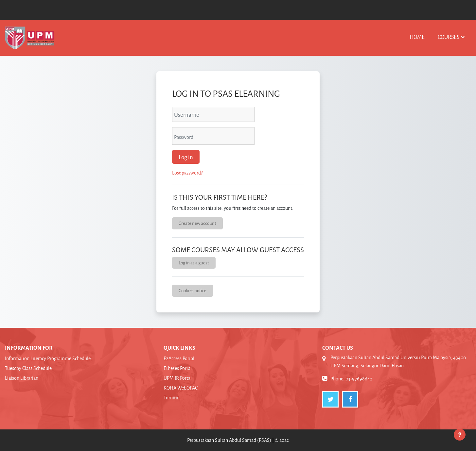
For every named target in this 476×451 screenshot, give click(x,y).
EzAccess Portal (179, 358)
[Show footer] (460, 435)
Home (417, 37)
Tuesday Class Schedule (28, 368)
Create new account (197, 223)
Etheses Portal (178, 368)
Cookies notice (193, 290)
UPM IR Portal (178, 378)
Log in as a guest (194, 263)
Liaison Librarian (22, 378)
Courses (449, 37)
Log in (186, 157)
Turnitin (172, 398)
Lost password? (187, 173)
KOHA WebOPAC (181, 388)
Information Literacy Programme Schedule (48, 358)
